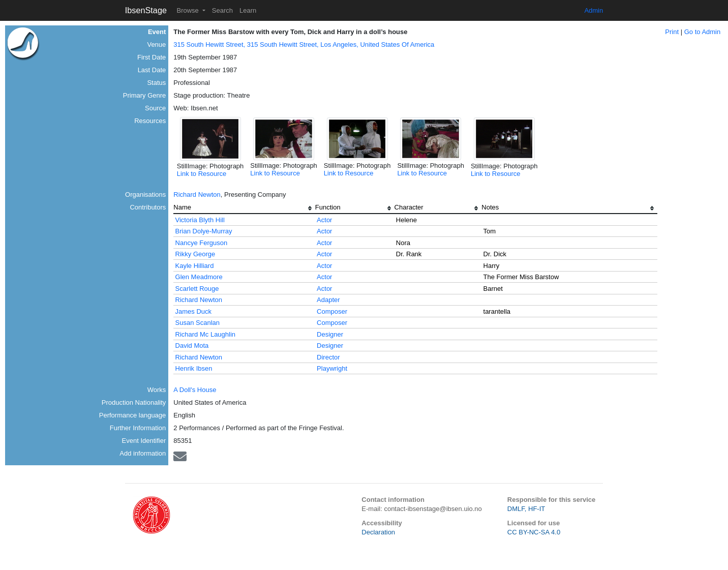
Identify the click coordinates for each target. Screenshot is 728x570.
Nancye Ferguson (202, 243)
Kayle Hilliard (195, 266)
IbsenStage (146, 10)
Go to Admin (703, 32)
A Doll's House (195, 390)
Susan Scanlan (198, 323)
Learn (248, 10)
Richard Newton (197, 194)
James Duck (194, 311)
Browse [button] (188, 10)
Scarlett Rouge (197, 289)
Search (222, 10)
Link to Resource (202, 174)
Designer (330, 334)
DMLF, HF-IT (526, 509)
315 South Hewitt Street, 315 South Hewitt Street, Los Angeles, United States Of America (304, 44)
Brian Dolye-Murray (204, 231)
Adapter (328, 300)
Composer (332, 311)
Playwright (332, 368)
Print (672, 32)
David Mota (192, 346)
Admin (594, 10)
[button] (210, 139)
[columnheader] (244, 208)
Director (328, 357)
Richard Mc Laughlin (206, 334)
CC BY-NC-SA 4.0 (534, 532)
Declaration (378, 532)
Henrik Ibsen (194, 368)
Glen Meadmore (199, 277)
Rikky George (195, 254)
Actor (324, 220)
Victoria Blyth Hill (200, 220)
